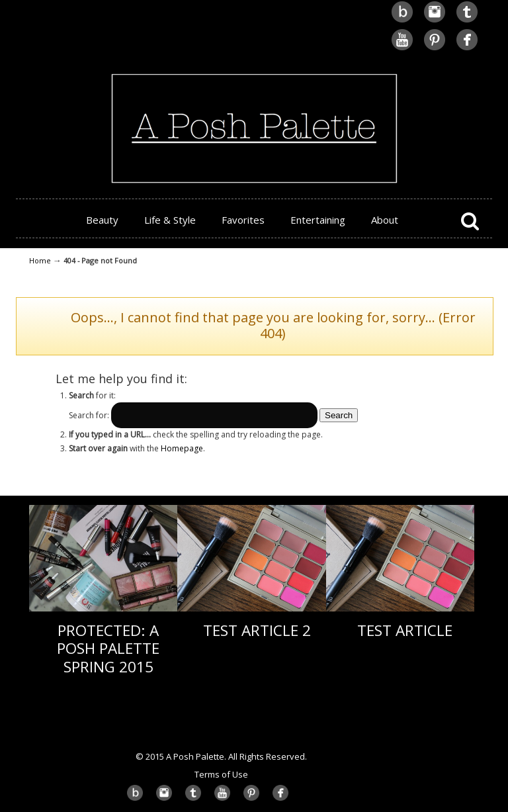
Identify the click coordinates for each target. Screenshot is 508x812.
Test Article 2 (257, 630)
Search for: (89, 415)
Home (40, 260)
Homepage (182, 448)
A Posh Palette (254, 93)
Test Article (405, 630)
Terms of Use (221, 774)
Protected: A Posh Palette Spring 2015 (108, 648)
